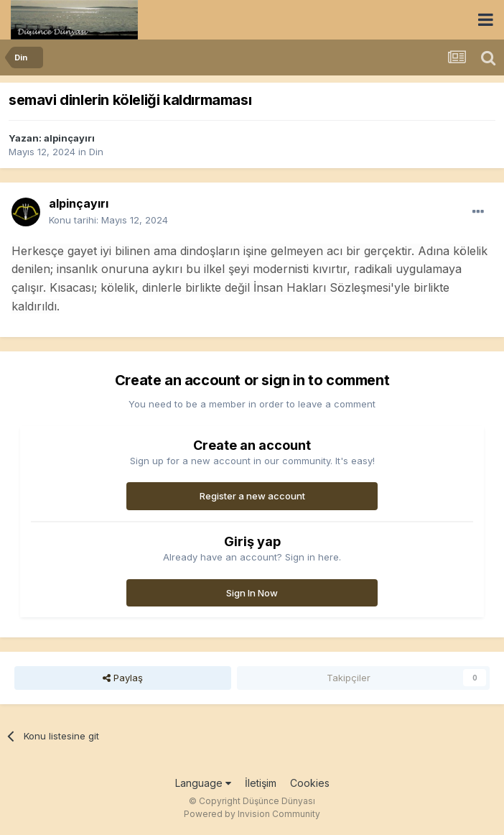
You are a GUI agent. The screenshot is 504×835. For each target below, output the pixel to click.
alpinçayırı (69, 138)
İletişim (261, 783)
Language (203, 783)
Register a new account (252, 496)
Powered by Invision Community (252, 814)
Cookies (310, 783)
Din (96, 152)
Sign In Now (252, 593)
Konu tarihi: (108, 220)
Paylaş (123, 678)
